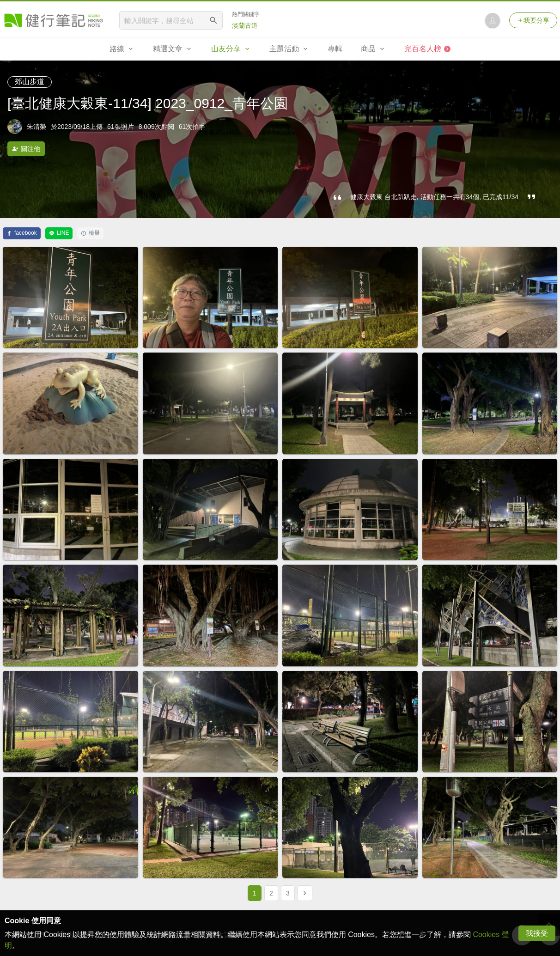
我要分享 (533, 20)
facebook (22, 233)
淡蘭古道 (245, 25)
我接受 (537, 933)
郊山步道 (30, 82)
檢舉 (90, 233)
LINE (59, 233)
